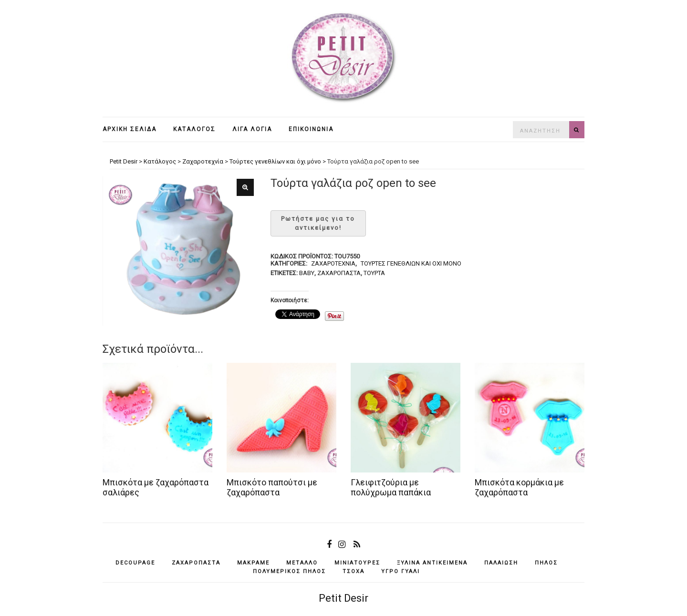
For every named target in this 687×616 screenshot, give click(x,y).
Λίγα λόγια (252, 129)
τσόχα (354, 571)
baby (307, 273)
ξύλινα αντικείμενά (432, 563)
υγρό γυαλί (401, 571)
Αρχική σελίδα (130, 129)
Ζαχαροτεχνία (333, 263)
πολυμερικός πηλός (289, 571)
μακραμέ (253, 563)
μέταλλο (302, 563)
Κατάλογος (194, 129)
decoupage (135, 563)
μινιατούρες (357, 563)
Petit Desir (343, 598)
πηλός (546, 563)
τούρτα (374, 273)
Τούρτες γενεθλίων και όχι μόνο (411, 263)
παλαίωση (501, 563)
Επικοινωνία (311, 129)
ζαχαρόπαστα (339, 273)
